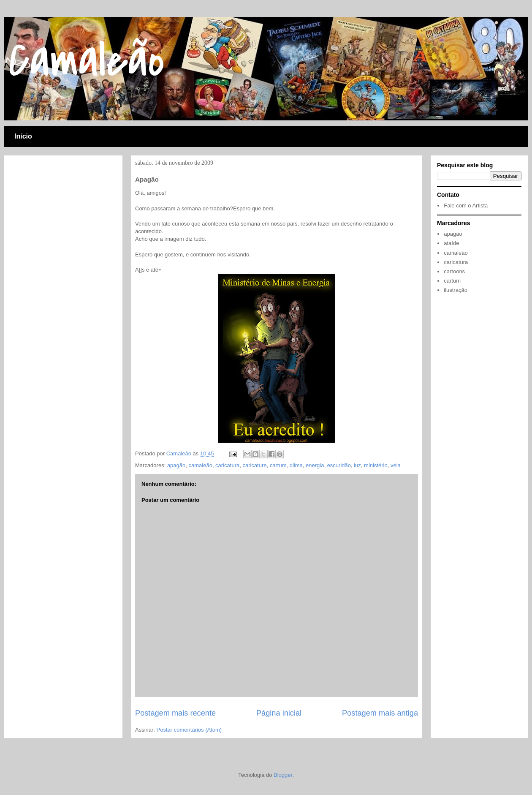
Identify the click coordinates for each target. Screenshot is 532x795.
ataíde (451, 243)
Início (23, 136)
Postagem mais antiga (380, 713)
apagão (176, 465)
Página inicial (279, 713)
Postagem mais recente (175, 713)
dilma (296, 465)
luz (357, 465)
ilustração (456, 290)
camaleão (201, 465)
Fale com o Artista (466, 206)
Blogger (283, 775)
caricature (254, 465)
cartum (278, 465)
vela (396, 465)
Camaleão (86, 60)
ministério (376, 465)
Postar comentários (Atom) (189, 730)
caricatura (227, 465)
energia (315, 465)
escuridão (339, 465)
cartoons (454, 271)
